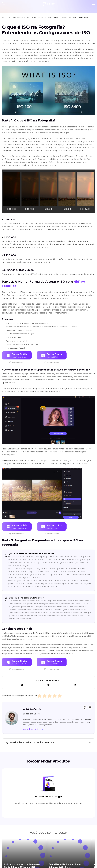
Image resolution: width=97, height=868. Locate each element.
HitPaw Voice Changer (48, 787)
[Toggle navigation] (94, 4)
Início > (5, 17)
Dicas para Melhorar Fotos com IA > (22, 17)
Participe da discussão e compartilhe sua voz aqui (32, 742)
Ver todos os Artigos (33, 729)
